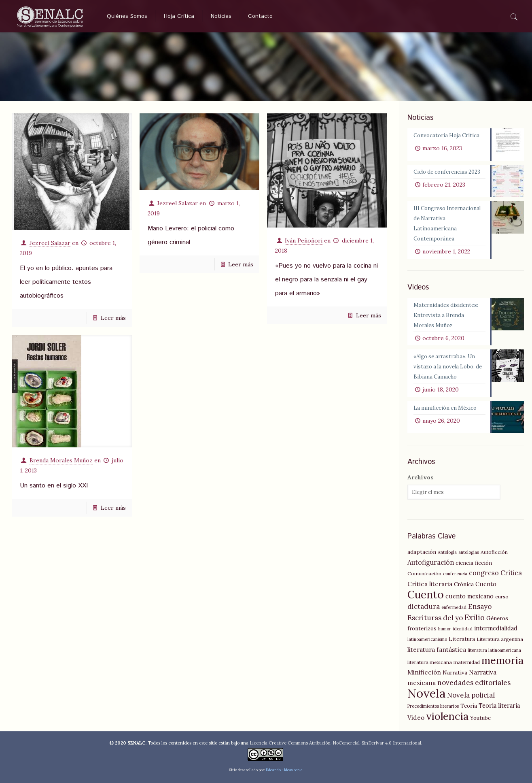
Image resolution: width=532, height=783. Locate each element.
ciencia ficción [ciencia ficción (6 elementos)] (474, 563)
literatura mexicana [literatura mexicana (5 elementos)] (430, 662)
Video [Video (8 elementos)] (416, 718)
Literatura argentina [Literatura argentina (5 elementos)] (500, 639)
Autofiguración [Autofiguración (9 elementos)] (431, 562)
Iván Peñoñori (304, 240)
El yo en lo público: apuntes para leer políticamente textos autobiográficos (66, 282)
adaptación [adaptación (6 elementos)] (422, 552)
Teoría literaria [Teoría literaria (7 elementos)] (499, 706)
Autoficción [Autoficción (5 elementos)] (494, 552)
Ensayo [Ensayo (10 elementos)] (480, 606)
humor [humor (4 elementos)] (445, 629)
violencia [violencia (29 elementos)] (447, 716)
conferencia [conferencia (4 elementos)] (455, 574)
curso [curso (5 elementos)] (502, 597)
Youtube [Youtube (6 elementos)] (480, 718)
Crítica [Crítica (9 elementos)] (511, 573)
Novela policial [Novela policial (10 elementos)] (471, 695)
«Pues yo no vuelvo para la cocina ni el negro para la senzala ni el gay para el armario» (326, 280)
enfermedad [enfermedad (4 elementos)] (454, 607)
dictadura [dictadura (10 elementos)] (424, 606)
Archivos (420, 477)
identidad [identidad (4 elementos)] (463, 629)
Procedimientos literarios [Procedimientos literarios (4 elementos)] (433, 706)
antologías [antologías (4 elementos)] (469, 552)
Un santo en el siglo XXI (54, 486)
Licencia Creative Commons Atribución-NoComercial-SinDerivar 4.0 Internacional (335, 743)
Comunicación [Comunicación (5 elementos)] (424, 573)
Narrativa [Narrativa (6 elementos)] (455, 672)
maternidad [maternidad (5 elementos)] (467, 662)
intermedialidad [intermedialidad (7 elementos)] (496, 628)
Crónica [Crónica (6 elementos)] (464, 584)
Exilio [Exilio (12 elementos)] (475, 618)
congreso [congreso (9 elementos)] (484, 573)
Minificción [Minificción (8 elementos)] (424, 672)
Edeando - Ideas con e (284, 770)
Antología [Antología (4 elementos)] (447, 552)
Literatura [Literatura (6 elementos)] (462, 639)
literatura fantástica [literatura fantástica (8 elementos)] (437, 650)
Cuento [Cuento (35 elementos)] (426, 594)
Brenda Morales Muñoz (61, 460)
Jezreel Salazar (50, 243)
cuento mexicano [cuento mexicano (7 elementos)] (469, 596)
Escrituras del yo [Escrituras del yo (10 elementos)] (435, 618)
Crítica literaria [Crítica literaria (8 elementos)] (430, 584)
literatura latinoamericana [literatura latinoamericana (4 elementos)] (494, 650)
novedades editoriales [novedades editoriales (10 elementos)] (474, 683)
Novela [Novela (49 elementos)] (426, 693)
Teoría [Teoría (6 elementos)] (469, 706)
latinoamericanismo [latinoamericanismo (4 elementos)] (427, 639)
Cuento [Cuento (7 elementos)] (486, 584)
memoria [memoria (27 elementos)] (502, 660)
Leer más (113, 318)
